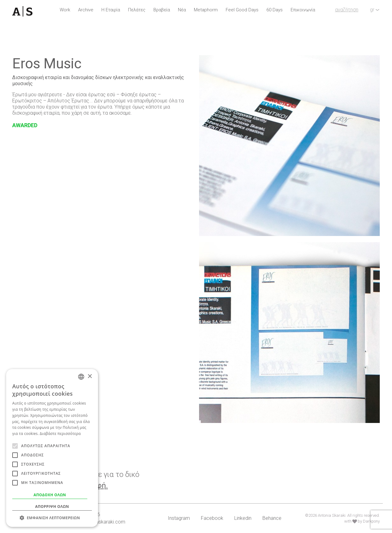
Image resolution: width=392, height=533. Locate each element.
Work (65, 10)
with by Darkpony (362, 521)
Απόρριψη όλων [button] (52, 506)
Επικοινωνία (303, 10)
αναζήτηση (347, 10)
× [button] (90, 377)
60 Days (275, 10)
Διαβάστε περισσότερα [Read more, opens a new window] (60, 434)
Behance (272, 518)
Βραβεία (162, 10)
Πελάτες (137, 10)
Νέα (182, 10)
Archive (86, 10)
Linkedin (243, 518)
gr (372, 10)
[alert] (52, 448)
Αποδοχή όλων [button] (50, 495)
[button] (52, 518)
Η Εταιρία (111, 10)
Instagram (179, 518)
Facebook (212, 518)
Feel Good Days (242, 10)
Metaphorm (206, 10)
